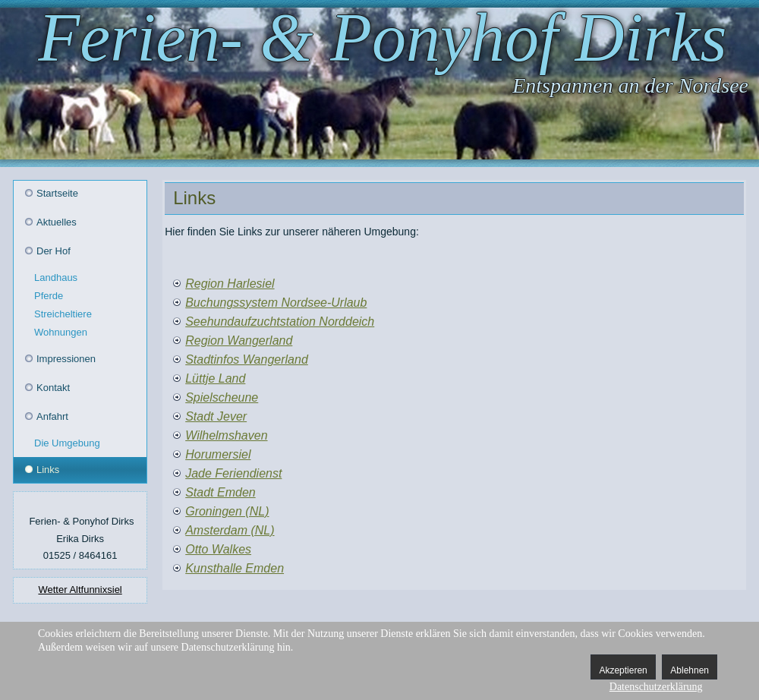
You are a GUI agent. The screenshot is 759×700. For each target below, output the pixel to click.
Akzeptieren (623, 670)
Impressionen (66, 359)
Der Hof (54, 251)
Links (48, 470)
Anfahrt (52, 416)
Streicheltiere (63, 314)
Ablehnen (690, 670)
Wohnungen (61, 332)
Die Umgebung (67, 443)
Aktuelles (57, 222)
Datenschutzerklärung (656, 687)
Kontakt (53, 388)
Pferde (49, 296)
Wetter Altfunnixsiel (80, 590)
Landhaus (56, 277)
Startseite (57, 193)
